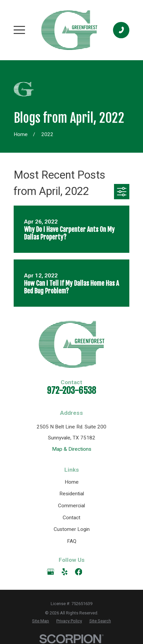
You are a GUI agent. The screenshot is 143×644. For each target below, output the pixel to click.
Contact (71, 518)
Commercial (71, 506)
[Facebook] (79, 572)
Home (72, 482)
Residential (72, 494)
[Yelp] (65, 572)
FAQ (72, 541)
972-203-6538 (71, 391)
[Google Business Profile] (51, 572)
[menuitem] (40, 621)
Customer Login (72, 529)
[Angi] (93, 572)
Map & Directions (72, 449)
